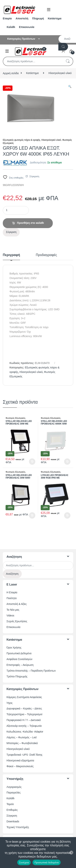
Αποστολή (22, 18)
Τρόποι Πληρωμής (17, 676)
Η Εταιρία (12, 592)
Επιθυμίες (12, 810)
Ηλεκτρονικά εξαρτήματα (20, 760)
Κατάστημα (55, 18)
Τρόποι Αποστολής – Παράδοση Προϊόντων (31, 671)
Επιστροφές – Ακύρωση (20, 665)
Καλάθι (11, 27)
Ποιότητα (12, 598)
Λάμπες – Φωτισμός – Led (21, 737)
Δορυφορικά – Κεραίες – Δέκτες (24, 708)
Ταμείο (10, 804)
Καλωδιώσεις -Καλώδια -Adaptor (25, 732)
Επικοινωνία (27, 27)
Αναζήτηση (68, 61)
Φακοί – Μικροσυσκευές (20, 766)
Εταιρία (7, 18)
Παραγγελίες (14, 793)
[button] (70, 87)
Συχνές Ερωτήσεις (17, 621)
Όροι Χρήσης (14, 648)
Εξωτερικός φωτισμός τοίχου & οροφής (21, 140)
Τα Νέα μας (13, 610)
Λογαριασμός (14, 787)
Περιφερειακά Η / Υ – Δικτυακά (24, 720)
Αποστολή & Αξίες (17, 604)
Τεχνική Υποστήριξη (18, 827)
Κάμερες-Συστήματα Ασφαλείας (24, 697)
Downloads (13, 821)
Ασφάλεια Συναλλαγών (19, 659)
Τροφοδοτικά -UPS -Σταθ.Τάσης (24, 755)
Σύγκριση (34, 176)
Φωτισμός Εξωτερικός (15, 418)
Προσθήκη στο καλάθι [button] (32, 462)
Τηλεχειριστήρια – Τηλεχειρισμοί (24, 714)
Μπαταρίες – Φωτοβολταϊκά (22, 743)
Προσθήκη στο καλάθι (31, 223)
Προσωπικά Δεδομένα (19, 653)
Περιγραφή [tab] (11, 255)
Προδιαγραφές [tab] (46, 255)
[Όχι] (71, 853)
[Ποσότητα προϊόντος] (16, 210)
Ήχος (10, 703)
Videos (10, 616)
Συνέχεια (24, 863)
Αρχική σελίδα (11, 73)
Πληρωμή (38, 18)
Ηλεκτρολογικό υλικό (60, 73)
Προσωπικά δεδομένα (47, 863)
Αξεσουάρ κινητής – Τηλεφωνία (24, 726)
